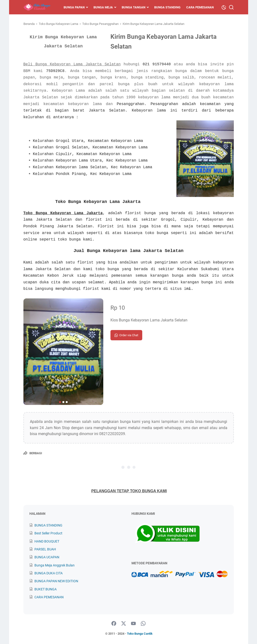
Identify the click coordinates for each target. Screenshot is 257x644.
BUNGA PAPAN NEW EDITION (56, 581)
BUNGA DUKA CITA (49, 573)
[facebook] (114, 624)
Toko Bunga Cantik (140, 634)
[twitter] (124, 624)
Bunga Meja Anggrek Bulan (55, 565)
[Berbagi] (33, 453)
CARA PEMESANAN (49, 597)
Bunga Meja (103, 7)
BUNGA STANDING (48, 525)
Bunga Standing (167, 7)
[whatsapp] (143, 624)
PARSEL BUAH (45, 549)
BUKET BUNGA (46, 589)
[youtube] (133, 624)
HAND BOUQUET (47, 541)
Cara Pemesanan (200, 7)
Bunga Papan (74, 7)
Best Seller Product (48, 533)
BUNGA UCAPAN (47, 557)
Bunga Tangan (134, 7)
